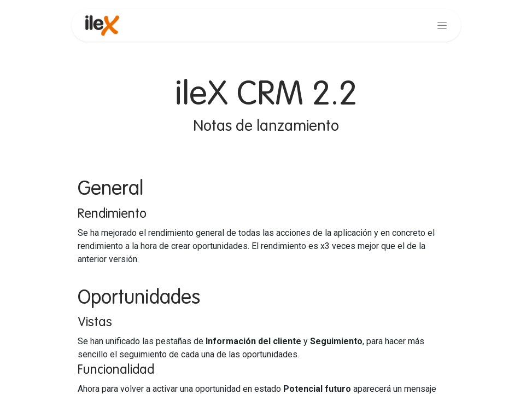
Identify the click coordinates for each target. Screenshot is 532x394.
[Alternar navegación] (442, 25)
